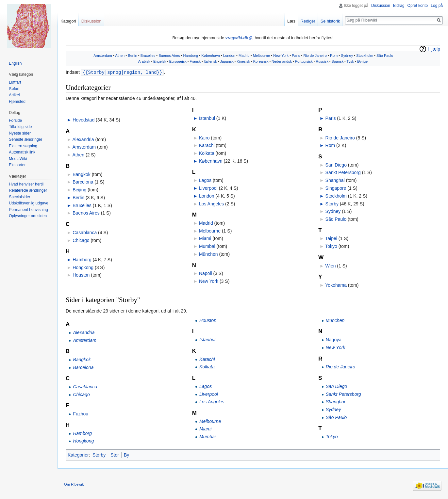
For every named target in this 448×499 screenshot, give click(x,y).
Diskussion (381, 6)
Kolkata (207, 153)
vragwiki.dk (237, 38)
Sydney (347, 56)
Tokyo (331, 246)
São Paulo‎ (385, 56)
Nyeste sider (20, 133)
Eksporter (17, 165)
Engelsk (160, 61)
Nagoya (334, 339)
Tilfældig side (20, 127)
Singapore (336, 188)
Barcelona (83, 182)
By (126, 455)
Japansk (227, 61)
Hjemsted (17, 102)
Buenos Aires (169, 56)
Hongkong (83, 267)
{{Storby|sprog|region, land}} (123, 72)
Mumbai (207, 246)
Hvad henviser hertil (26, 184)
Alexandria (83, 139)
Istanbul (207, 118)
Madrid (244, 56)
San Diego (336, 165)
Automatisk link (22, 152)
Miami (205, 238)
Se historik (330, 21)
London (229, 56)
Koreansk (261, 61)
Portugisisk (304, 61)
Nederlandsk (282, 61)
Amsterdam (84, 147)
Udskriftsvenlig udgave (29, 203)
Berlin (132, 56)
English (15, 63)
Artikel (14, 95)
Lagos (205, 180)
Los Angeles (211, 203)
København (211, 161)
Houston (81, 275)
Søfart (14, 89)
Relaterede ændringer (28, 190)
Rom (334, 56)
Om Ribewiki (74, 484)
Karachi (207, 145)
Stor (115, 455)
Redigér (308, 21)
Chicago (81, 240)
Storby (332, 203)
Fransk (195, 61)
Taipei (331, 238)
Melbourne (261, 56)
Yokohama (336, 285)
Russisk (322, 61)
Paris (296, 56)
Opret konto (418, 6)
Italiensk (210, 61)
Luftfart (15, 82)
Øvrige (363, 61)
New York (209, 281)
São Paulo (336, 219)
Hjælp (434, 49)
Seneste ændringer (25, 139)
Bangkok (81, 174)
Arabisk (144, 61)
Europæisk (178, 61)
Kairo (204, 137)
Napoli (206, 273)
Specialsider (19, 197)
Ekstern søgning (23, 146)
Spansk (337, 61)
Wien (331, 266)
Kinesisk (243, 61)
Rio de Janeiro (315, 56)
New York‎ (281, 56)
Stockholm (365, 56)
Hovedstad (83, 120)
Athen (120, 56)
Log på (437, 6)
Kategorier (78, 455)
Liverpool (208, 188)
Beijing (79, 189)
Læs (291, 21)
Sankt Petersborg (343, 172)
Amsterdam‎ (103, 56)
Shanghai (335, 180)
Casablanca (85, 232)
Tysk (350, 61)
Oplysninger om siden (28, 216)
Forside (15, 121)
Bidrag (399, 6)
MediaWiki (18, 159)
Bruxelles (148, 56)
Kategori (68, 21)
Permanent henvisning (28, 210)
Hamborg (191, 56)
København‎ (211, 56)
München (208, 254)
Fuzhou (81, 413)
